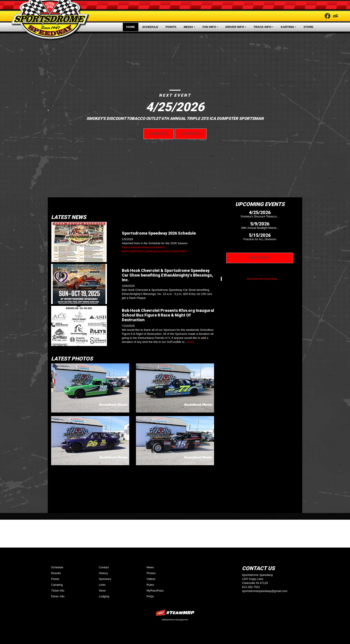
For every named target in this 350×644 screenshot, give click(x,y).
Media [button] (188, 27)
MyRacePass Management (175, 620)
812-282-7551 (251, 587)
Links (102, 585)
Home (130, 27)
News (150, 567)
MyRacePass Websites (175, 613)
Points (171, 27)
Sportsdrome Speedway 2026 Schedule (159, 233)
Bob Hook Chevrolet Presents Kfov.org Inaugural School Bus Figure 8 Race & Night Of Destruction (168, 315)
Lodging (104, 596)
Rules (150, 585)
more (191, 342)
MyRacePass (155, 591)
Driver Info (58, 596)
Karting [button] (287, 27)
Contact (104, 567)
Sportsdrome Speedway (262, 279)
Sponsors (105, 579)
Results (56, 573)
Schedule (150, 27)
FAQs (150, 596)
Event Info (159, 134)
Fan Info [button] (209, 27)
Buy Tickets (191, 134)
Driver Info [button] (235, 27)
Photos (151, 573)
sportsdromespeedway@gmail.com (265, 591)
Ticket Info (58, 591)
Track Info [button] (262, 27)
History (103, 573)
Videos (151, 579)
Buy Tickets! (260, 258)
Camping (57, 585)
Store (308, 27)
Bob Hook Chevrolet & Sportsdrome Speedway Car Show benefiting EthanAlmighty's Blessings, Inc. (167, 275)
